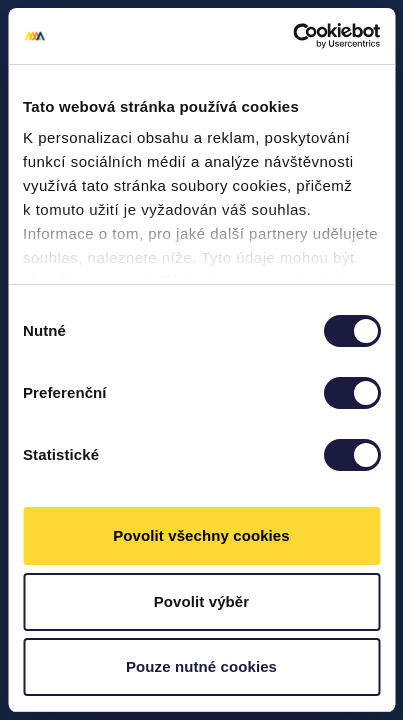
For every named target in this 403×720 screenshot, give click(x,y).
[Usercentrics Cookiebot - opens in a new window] (292, 36)
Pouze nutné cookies (201, 666)
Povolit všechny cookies (201, 535)
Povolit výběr (202, 601)
